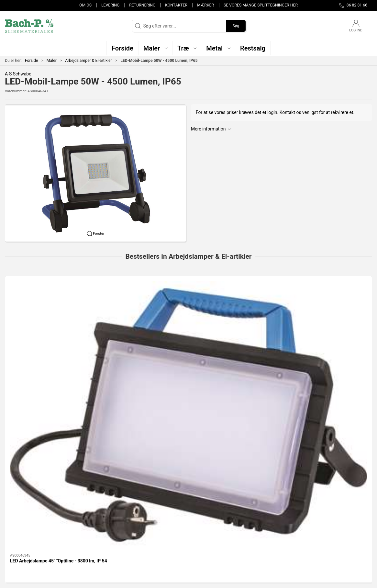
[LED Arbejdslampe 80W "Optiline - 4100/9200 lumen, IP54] (142, 310)
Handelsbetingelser (277, 540)
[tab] (178, 385)
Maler (52, 61)
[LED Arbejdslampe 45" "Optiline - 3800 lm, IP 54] (49, 310)
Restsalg (140, 531)
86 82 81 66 (17, 517)
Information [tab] (22, 414)
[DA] (29, 26)
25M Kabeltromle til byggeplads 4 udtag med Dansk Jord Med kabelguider (323, 357)
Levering (110, 5)
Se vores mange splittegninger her (261, 5)
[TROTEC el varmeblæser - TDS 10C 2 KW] (235, 310)
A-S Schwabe (18, 74)
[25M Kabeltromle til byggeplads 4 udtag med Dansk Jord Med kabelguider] (328, 310)
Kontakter (176, 5)
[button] (155, 48)
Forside (32, 61)
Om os (85, 5)
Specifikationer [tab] (25, 431)
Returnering (142, 5)
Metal (137, 522)
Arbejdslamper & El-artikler (89, 61)
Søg (236, 26)
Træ (136, 503)
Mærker (205, 5)
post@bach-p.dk (21, 524)
